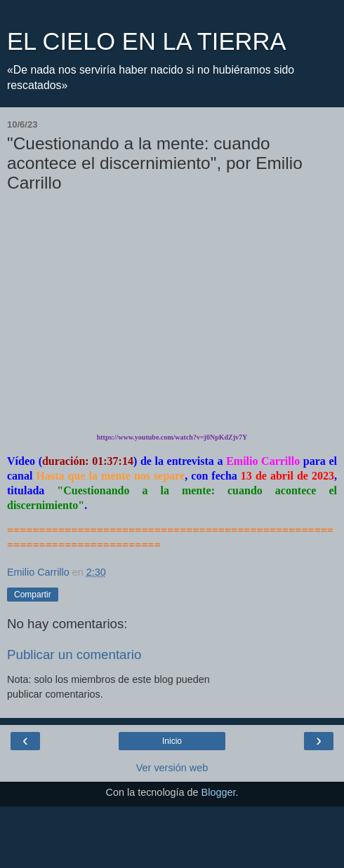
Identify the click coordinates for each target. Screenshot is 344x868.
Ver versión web (172, 768)
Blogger (219, 792)
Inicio (172, 741)
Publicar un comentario (74, 655)
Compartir (33, 595)
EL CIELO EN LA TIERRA (146, 41)
